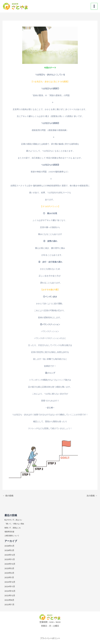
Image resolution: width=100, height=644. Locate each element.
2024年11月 (10, 586)
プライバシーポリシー (50, 638)
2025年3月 (9, 568)
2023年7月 (9, 605)
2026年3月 (9, 550)
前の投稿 (8, 496)
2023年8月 (9, 600)
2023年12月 (10, 596)
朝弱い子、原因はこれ (13, 528)
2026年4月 (9, 546)
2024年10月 (10, 591)
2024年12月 (10, 582)
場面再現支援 (9, 532)
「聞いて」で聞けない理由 (14, 524)
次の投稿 (92, 496)
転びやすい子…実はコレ (13, 520)
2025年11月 (10, 559)
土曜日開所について (12, 536)
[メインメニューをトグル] (94, 6)
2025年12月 (10, 555)
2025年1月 (9, 577)
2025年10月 (10, 564)
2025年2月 (9, 573)
